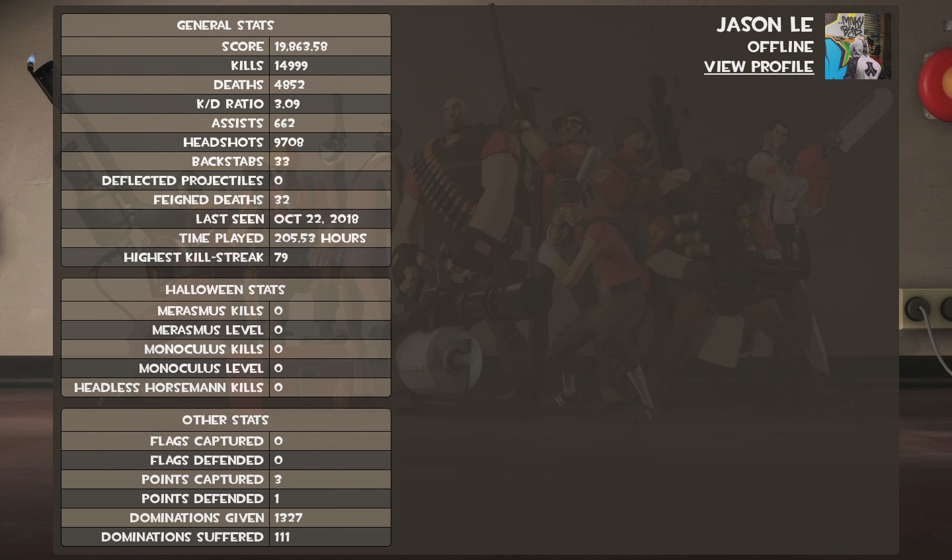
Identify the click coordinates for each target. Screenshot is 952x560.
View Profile (759, 67)
